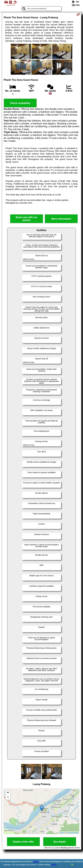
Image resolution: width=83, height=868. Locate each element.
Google (36, 862)
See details (60, 842)
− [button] (8, 797)
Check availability (20, 103)
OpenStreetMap (73, 833)
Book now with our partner (26, 219)
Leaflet (61, 833)
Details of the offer (23, 842)
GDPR (54, 865)
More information (61, 219)
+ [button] (8, 793)
